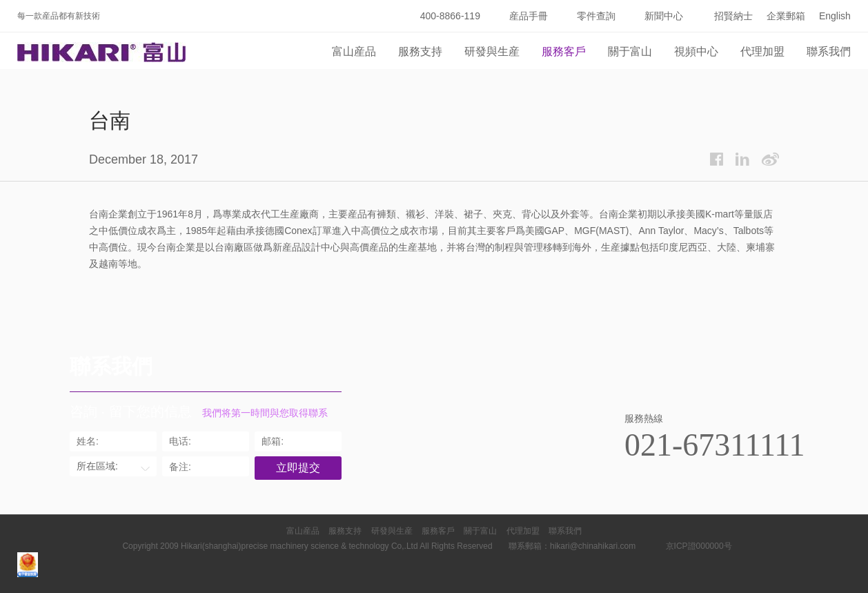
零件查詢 (596, 16)
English (835, 16)
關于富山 (630, 51)
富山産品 (354, 51)
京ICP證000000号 (699, 546)
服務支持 (420, 51)
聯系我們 (829, 51)
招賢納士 (733, 16)
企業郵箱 (786, 16)
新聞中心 (664, 16)
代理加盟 (762, 51)
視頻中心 (696, 51)
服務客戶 (564, 51)
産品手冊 (529, 16)
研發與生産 (492, 51)
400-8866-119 (450, 16)
